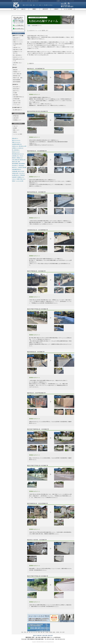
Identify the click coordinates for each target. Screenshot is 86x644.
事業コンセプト (16, 130)
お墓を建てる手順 (17, 103)
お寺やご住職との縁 (17, 74)
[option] (37, 77)
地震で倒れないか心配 (18, 50)
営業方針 (15, 132)
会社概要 (58, 1)
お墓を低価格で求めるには (19, 97)
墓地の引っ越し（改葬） (18, 78)
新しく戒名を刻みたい (18, 55)
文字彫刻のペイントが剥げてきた (18, 148)
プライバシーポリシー (64, 1)
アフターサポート (17, 105)
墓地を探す (15, 70)
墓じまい (15, 65)
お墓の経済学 (16, 118)
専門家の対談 (16, 116)
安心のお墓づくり (17, 87)
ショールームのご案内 (18, 134)
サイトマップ (71, 1)
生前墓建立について (17, 120)
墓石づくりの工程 (17, 101)
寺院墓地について (17, 72)
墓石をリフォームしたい (18, 40)
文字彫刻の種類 (16, 99)
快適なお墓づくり (17, 38)
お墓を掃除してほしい (18, 63)
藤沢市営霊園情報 (17, 82)
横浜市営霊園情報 (17, 80)
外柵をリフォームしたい (18, 42)
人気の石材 (20, 167)
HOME (29, 26)
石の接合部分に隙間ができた (17, 144)
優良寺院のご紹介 (17, 76)
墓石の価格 (15, 95)
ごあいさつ (15, 126)
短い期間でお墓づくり (18, 110)
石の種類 (15, 93)
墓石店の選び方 (16, 89)
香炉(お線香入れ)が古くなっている (18, 154)
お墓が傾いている (17, 48)
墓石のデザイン (16, 91)
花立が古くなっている (18, 57)
